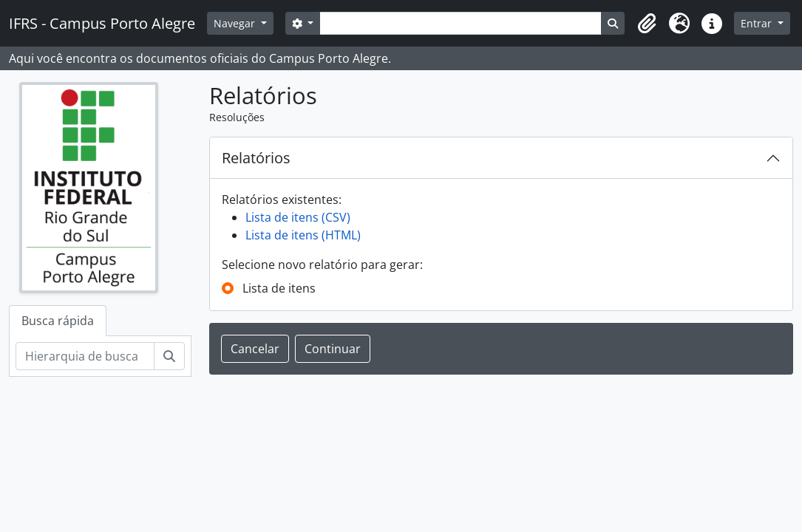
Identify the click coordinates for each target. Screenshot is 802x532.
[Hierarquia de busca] (85, 356)
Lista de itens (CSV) (298, 217)
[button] (647, 24)
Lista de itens (279, 288)
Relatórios (256, 158)
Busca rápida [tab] (58, 321)
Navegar (236, 23)
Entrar (758, 23)
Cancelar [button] (255, 349)
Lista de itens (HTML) (303, 235)
